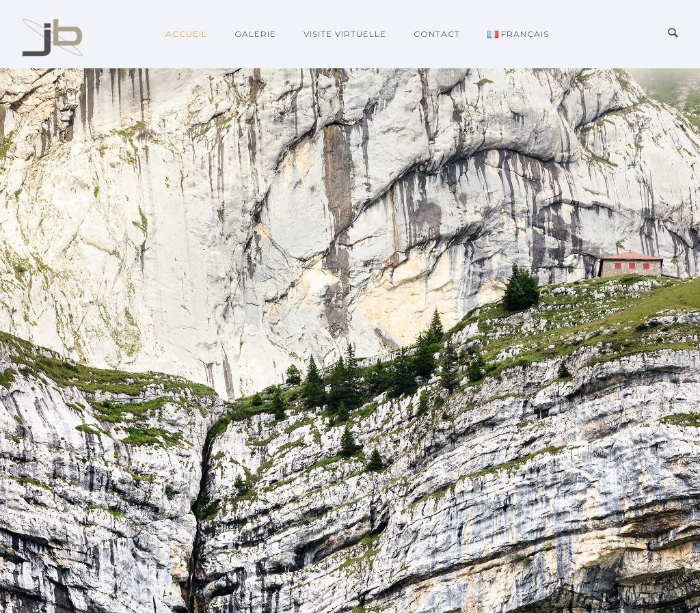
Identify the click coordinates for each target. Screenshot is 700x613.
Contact (437, 34)
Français (518, 34)
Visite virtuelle (345, 34)
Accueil (186, 34)
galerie (255, 34)
